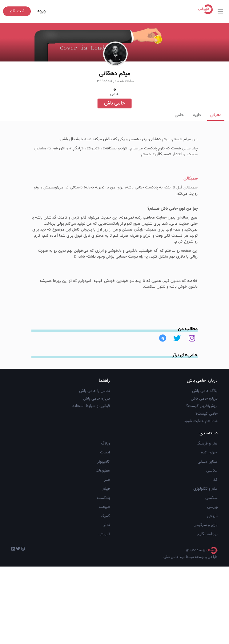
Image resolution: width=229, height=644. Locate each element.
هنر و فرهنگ (207, 472)
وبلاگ (105, 472)
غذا (215, 508)
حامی (179, 115)
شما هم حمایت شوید (201, 449)
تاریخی (212, 544)
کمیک (105, 544)
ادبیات (105, 481)
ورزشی (212, 535)
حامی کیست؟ (207, 442)
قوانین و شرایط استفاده (91, 434)
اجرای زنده (209, 481)
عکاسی (212, 499)
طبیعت (104, 535)
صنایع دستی (208, 490)
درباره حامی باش (204, 427)
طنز (107, 508)
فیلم (106, 517)
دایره (197, 115)
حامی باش (114, 103)
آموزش (104, 562)
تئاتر (107, 553)
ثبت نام (17, 11)
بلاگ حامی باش (205, 419)
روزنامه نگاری (207, 562)
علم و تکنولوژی (205, 517)
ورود (41, 11)
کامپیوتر (103, 490)
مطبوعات (103, 499)
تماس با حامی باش (94, 419)
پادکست (103, 526)
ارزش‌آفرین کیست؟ (202, 434)
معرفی (216, 115)
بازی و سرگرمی (206, 553)
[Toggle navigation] (221, 12)
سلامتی (211, 526)
